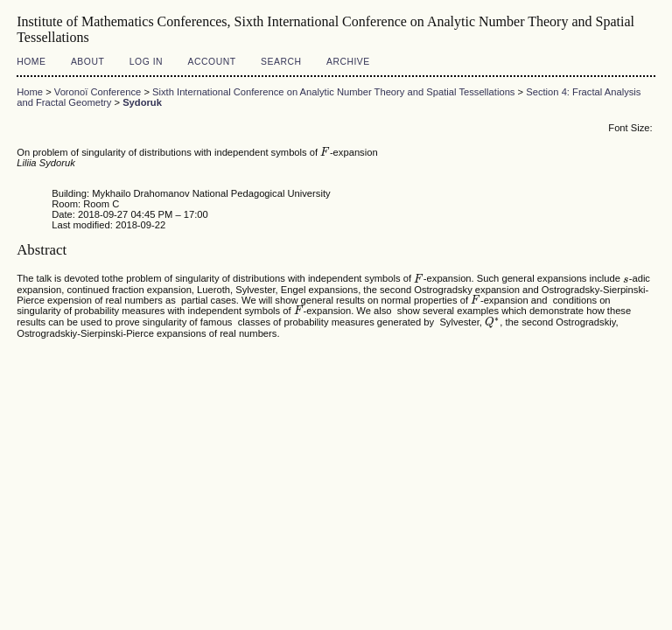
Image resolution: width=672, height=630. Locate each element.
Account (212, 62)
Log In (146, 62)
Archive (348, 62)
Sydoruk (142, 102)
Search (281, 62)
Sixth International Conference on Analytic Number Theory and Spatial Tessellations (333, 92)
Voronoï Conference (98, 92)
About (87, 62)
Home (31, 62)
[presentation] (325, 152)
